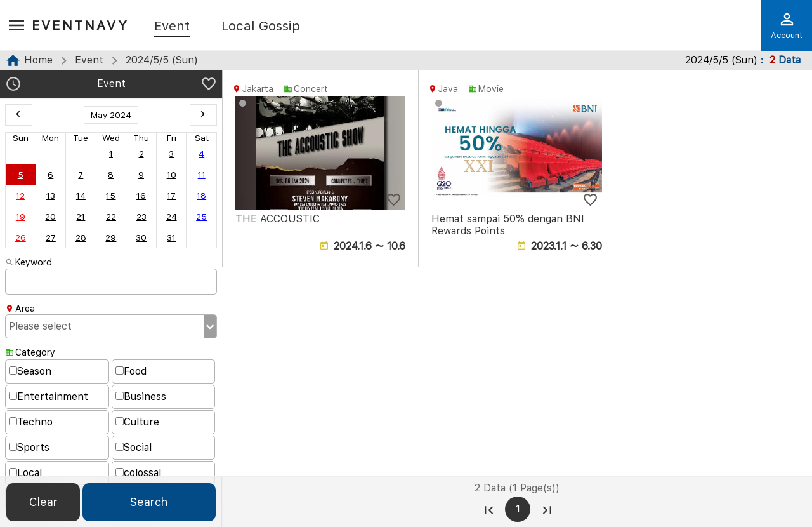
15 (111, 196)
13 (51, 196)
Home (38, 60)
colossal (138, 473)
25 (201, 217)
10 (172, 175)
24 (172, 217)
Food (131, 371)
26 (21, 237)
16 (141, 196)
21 (81, 217)
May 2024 (111, 115)
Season (30, 371)
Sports (29, 447)
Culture (137, 422)
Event (172, 27)
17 (171, 196)
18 (201, 196)
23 (141, 217)
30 (141, 237)
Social (134, 447)
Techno (31, 422)
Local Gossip (261, 27)
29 (111, 237)
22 (111, 217)
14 (81, 196)
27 (51, 237)
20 (50, 217)
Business (141, 397)
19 (21, 217)
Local (25, 473)
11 (202, 175)
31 (171, 237)
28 (81, 237)
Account (787, 25)
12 (20, 196)
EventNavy (80, 25)
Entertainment (49, 397)
